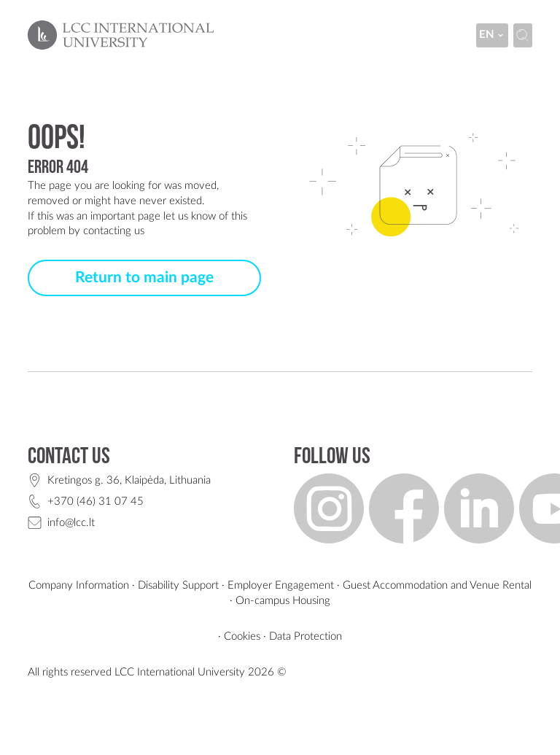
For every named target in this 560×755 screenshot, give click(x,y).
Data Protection (306, 636)
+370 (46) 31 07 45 (96, 502)
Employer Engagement (281, 585)
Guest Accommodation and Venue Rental (437, 585)
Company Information (79, 585)
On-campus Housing (283, 601)
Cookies (242, 636)
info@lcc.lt (71, 523)
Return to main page (144, 278)
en (492, 35)
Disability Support (178, 585)
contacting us (114, 231)
